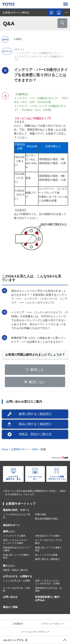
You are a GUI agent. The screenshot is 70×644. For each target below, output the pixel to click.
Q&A (35, 449)
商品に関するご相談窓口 (35, 424)
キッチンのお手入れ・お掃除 (16, 590)
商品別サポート (11, 525)
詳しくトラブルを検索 (46, 555)
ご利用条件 (18, 624)
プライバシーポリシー (53, 624)
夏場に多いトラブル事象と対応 (49, 549)
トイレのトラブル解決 (14, 536)
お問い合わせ (10, 597)
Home (5, 449)
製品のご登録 (10, 607)
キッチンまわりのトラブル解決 (49, 542)
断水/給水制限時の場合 (47, 519)
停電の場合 (41, 514)
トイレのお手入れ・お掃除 (16, 581)
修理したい (9, 531)
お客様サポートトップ (21, 504)
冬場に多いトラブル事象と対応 (16, 556)
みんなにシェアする (13, 640)
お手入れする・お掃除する (18, 576)
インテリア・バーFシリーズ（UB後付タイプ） (39, 58)
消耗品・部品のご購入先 (35, 434)
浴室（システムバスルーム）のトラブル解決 (15, 542)
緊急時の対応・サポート (16, 510)
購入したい (9, 566)
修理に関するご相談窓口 (35, 414)
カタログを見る (51, 13)
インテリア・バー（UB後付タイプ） (38, 53)
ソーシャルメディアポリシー (35, 632)
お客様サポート (20, 449)
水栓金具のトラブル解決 (47, 536)
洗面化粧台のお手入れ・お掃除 (49, 590)
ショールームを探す (59, 13)
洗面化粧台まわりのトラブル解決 (16, 549)
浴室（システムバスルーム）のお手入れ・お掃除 (47, 582)
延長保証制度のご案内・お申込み (48, 598)
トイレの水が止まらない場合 (16, 516)
